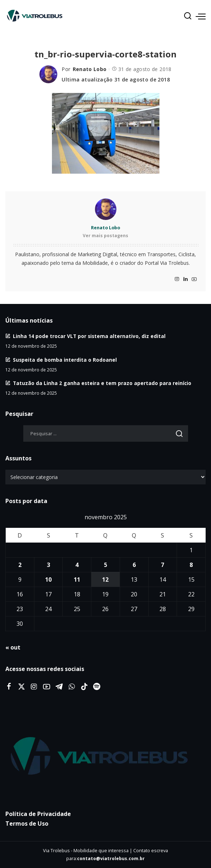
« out (13, 647)
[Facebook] (9, 687)
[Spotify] (97, 687)
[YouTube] (194, 279)
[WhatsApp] (72, 687)
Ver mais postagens (105, 236)
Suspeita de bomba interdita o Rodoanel (65, 360)
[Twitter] (21, 687)
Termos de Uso (27, 824)
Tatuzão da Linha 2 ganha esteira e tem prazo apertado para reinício (102, 383)
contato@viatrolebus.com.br (111, 858)
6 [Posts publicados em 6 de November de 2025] (134, 565)
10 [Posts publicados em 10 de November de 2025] (48, 580)
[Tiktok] (84, 687)
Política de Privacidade (38, 814)
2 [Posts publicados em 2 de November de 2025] (20, 565)
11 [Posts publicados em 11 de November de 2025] (77, 580)
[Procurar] (188, 16)
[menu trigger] (201, 16)
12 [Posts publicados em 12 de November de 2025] (105, 580)
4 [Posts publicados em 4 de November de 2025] (77, 565)
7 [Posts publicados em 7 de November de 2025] (162, 565)
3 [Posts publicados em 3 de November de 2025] (49, 565)
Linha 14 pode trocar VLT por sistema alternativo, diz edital (89, 336)
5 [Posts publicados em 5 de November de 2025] (105, 565)
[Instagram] (177, 279)
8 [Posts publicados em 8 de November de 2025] (191, 565)
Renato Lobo (90, 69)
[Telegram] (59, 687)
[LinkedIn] (186, 279)
